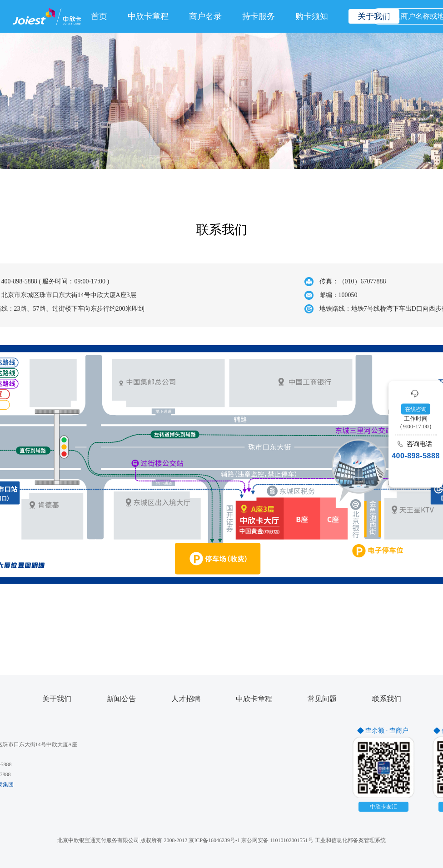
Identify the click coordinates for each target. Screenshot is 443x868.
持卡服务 (259, 16)
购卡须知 (312, 16)
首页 (99, 16)
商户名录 (205, 16)
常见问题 (322, 699)
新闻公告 (121, 699)
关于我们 (57, 699)
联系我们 (387, 699)
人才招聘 (186, 699)
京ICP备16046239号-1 (214, 840)
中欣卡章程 (148, 16)
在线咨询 (416, 409)
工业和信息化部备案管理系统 (350, 840)
